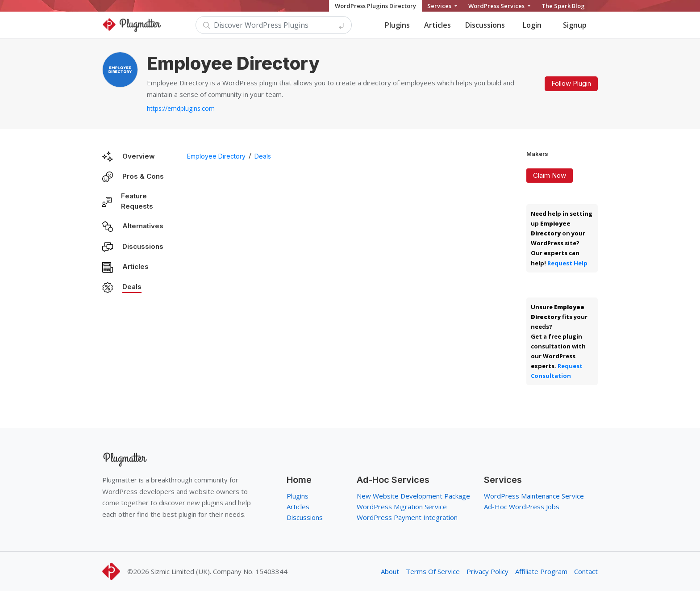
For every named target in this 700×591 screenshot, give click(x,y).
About (390, 571)
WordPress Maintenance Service (534, 496)
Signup (575, 25)
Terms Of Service (433, 571)
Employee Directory (216, 156)
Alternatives (143, 226)
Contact (586, 571)
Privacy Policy (487, 571)
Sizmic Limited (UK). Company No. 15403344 (219, 571)
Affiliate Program (541, 571)
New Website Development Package (413, 496)
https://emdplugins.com (181, 108)
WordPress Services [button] (497, 6)
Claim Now (550, 175)
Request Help (567, 263)
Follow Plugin (571, 83)
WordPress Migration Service (402, 507)
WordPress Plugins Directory (375, 6)
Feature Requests (137, 201)
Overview (139, 156)
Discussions (485, 25)
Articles (437, 25)
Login (532, 25)
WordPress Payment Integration (407, 517)
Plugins (397, 25)
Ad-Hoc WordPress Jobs (522, 507)
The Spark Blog (563, 6)
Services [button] (440, 6)
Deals (132, 287)
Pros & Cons (143, 176)
